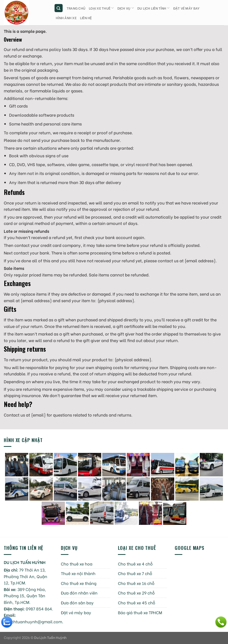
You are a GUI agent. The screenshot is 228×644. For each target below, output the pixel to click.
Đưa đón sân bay (77, 602)
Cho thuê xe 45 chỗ (137, 602)
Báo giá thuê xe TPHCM (140, 612)
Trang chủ (76, 8)
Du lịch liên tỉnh (154, 8)
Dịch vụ (126, 8)
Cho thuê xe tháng (79, 583)
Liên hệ (86, 18)
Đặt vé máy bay (186, 8)
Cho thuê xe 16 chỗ (136, 583)
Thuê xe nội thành (78, 573)
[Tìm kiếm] (59, 8)
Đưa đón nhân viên (79, 593)
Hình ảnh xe (66, 18)
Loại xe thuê (101, 8)
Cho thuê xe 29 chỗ (136, 593)
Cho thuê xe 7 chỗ (135, 573)
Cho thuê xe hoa (77, 564)
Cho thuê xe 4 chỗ (135, 564)
